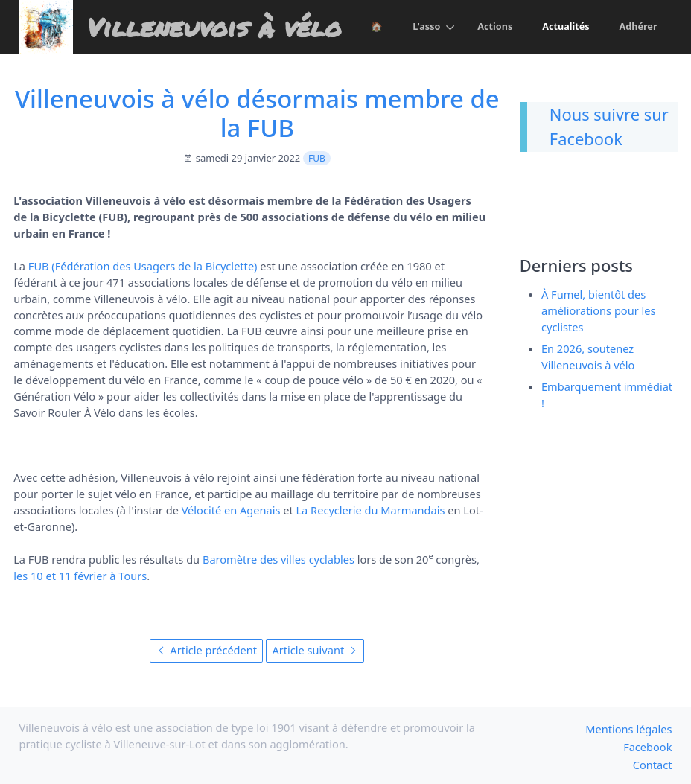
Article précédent (207, 650)
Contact (653, 765)
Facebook (647, 747)
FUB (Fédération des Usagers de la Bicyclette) (143, 266)
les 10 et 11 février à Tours (80, 576)
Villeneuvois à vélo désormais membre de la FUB (257, 113)
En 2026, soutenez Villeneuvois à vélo (588, 357)
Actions (494, 27)
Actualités (565, 27)
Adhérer (638, 27)
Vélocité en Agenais (231, 510)
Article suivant (315, 650)
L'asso (425, 27)
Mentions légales (628, 729)
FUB (317, 158)
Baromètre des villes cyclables (278, 559)
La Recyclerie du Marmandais (370, 510)
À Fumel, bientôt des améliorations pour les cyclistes (598, 310)
